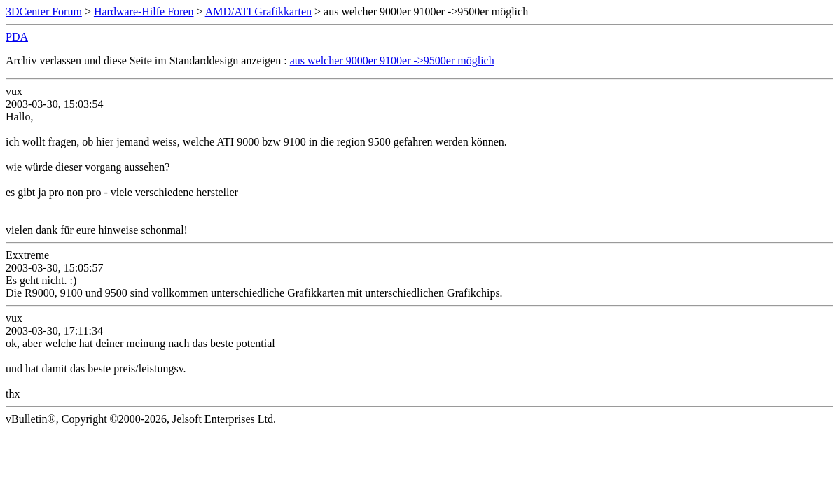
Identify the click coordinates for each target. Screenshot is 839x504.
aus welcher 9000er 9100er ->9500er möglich (392, 61)
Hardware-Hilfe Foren (144, 12)
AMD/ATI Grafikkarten (258, 12)
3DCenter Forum (44, 12)
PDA (17, 37)
